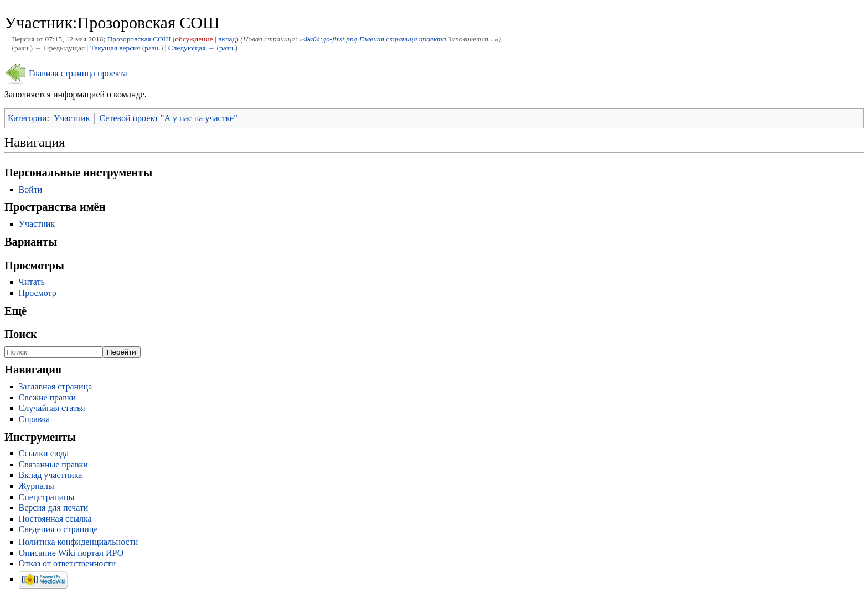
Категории (27, 118)
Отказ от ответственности (68, 563)
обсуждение (194, 39)
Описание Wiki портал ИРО (71, 553)
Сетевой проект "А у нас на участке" (168, 118)
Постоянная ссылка (55, 519)
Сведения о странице (58, 529)
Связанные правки (53, 464)
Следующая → (192, 48)
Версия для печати (54, 508)
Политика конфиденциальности (79, 542)
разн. (153, 48)
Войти (31, 189)
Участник (72, 118)
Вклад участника (51, 475)
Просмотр (38, 293)
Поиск (21, 334)
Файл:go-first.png (330, 39)
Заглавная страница (56, 386)
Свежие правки (48, 397)
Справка (35, 419)
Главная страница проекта (404, 39)
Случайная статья (52, 408)
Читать (32, 282)
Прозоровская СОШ (139, 39)
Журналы (37, 486)
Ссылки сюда (44, 453)
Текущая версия (115, 48)
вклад (227, 39)
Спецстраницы (47, 497)
